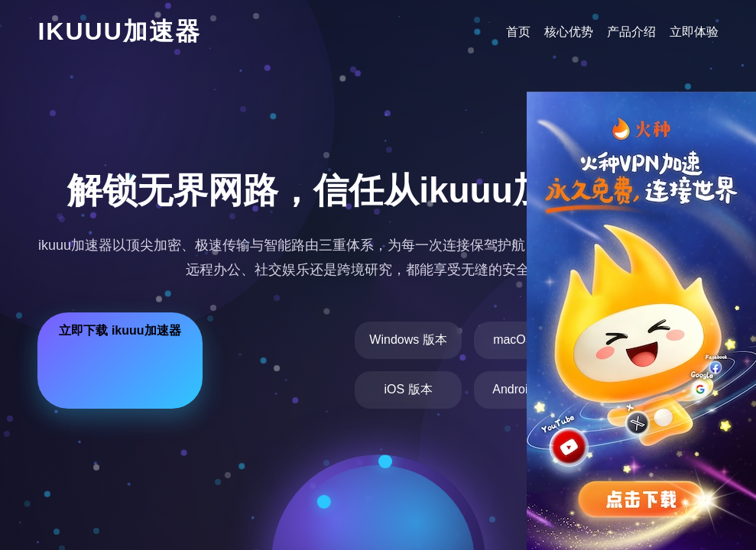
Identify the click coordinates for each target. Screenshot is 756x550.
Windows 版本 (408, 340)
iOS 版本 (408, 389)
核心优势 (569, 32)
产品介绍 (631, 32)
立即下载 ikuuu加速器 (120, 330)
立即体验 (694, 32)
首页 (518, 32)
